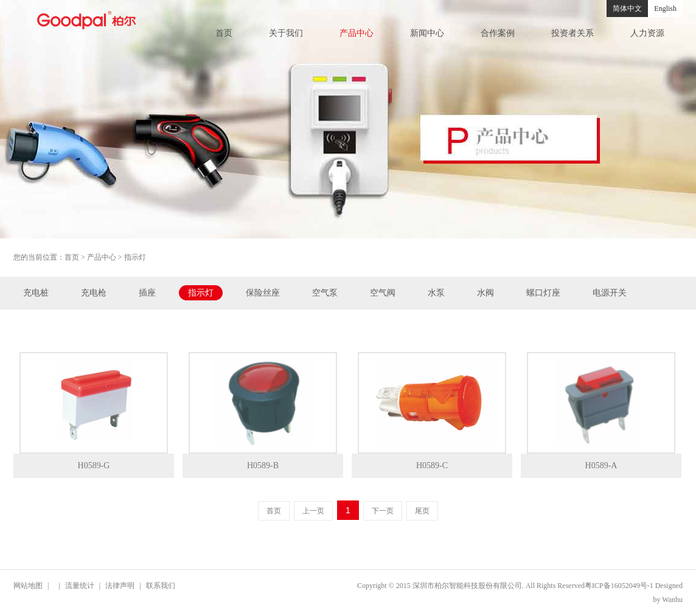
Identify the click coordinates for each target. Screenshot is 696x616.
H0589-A (601, 465)
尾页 (422, 511)
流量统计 (80, 586)
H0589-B (263, 465)
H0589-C (432, 465)
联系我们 (161, 586)
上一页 (313, 511)
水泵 (436, 293)
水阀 (485, 293)
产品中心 (357, 33)
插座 (147, 293)
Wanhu (672, 600)
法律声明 (120, 586)
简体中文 (627, 9)
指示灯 (201, 293)
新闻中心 (427, 33)
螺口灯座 (543, 293)
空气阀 (383, 293)
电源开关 (610, 293)
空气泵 (325, 293)
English (665, 9)
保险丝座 (263, 293)
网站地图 (28, 586)
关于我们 (286, 33)
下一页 (383, 511)
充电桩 (36, 293)
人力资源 (647, 33)
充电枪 (94, 293)
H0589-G (94, 465)
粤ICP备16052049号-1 (619, 586)
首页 (224, 33)
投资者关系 (572, 33)
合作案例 (498, 33)
